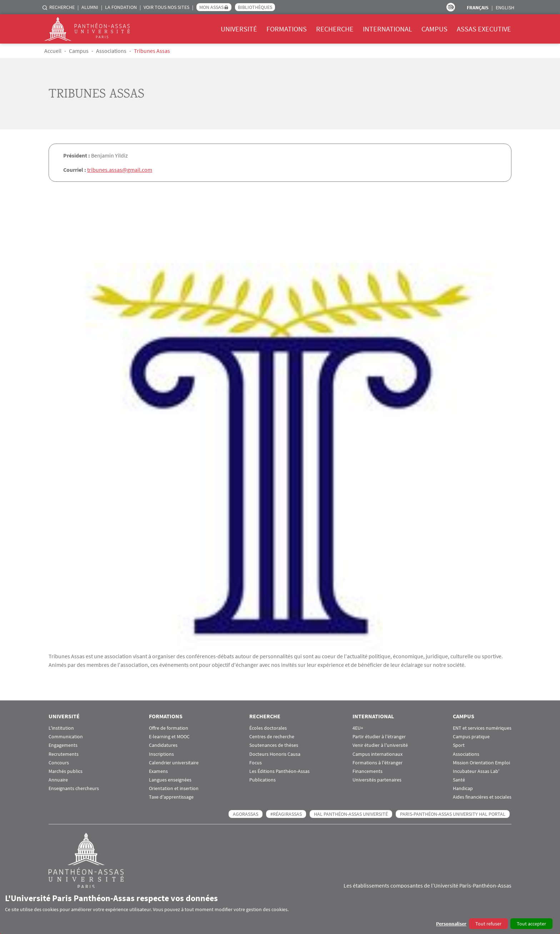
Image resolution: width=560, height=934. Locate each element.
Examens (158, 771)
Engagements (63, 745)
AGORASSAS (246, 814)
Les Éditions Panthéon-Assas (279, 771)
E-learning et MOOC (169, 736)
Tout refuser (488, 924)
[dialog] (280, 911)
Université (239, 29)
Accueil (53, 51)
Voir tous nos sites (166, 7)
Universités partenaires (377, 780)
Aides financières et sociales (482, 797)
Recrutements (64, 754)
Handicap (463, 788)
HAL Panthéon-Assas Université (351, 814)
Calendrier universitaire (174, 762)
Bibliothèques (255, 7)
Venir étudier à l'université (380, 745)
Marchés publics (66, 771)
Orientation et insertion (174, 788)
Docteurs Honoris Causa (275, 754)
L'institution (61, 728)
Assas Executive (484, 29)
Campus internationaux (377, 754)
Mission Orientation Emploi (481, 762)
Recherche (62, 7)
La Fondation (121, 7)
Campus (434, 29)
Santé (459, 780)
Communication (66, 736)
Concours (59, 762)
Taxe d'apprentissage (171, 797)
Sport (459, 745)
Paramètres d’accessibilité (451, 7)
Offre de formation (169, 728)
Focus (256, 762)
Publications (262, 780)
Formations (287, 29)
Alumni (90, 7)
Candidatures (163, 745)
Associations (111, 51)
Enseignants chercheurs (74, 788)
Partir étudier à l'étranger (379, 736)
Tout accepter (531, 924)
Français (478, 8)
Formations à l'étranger (377, 762)
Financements (367, 771)
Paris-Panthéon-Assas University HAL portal (453, 814)
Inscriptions (161, 754)
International (387, 29)
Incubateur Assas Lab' (476, 771)
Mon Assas (211, 7)
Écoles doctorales (268, 728)
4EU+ (358, 728)
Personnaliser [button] (451, 924)
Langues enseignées (170, 780)
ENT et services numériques (482, 728)
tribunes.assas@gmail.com (120, 170)
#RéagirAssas (286, 814)
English (505, 8)
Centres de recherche (272, 736)
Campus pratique (471, 736)
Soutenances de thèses (274, 745)
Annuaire (58, 780)
